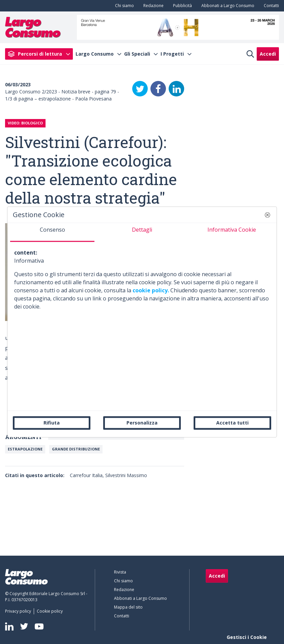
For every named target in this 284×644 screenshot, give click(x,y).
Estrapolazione (25, 449)
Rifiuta (52, 423)
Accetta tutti (232, 423)
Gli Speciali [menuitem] (137, 54)
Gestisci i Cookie (247, 637)
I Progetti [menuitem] (172, 54)
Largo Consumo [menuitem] (95, 54)
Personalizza (142, 423)
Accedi (268, 54)
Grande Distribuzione (76, 449)
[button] (267, 215)
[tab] (52, 232)
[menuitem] (123, 6)
